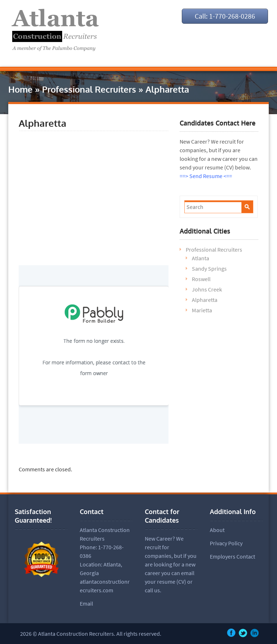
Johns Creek (207, 289)
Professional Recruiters (89, 89)
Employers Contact (232, 556)
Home (20, 89)
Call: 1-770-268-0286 (225, 16)
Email (86, 603)
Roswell (201, 279)
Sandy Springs (209, 269)
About (217, 530)
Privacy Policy (226, 543)
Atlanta (200, 258)
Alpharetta (205, 300)
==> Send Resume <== (206, 176)
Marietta (202, 310)
